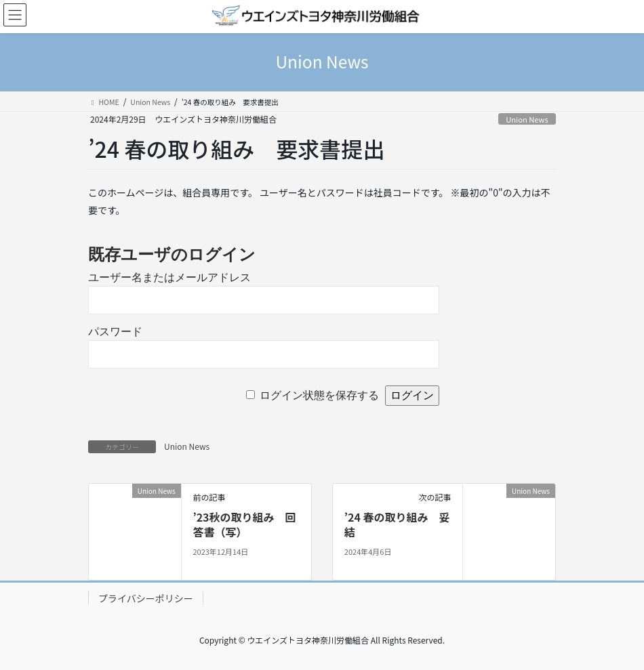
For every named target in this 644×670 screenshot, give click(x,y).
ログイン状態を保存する (319, 395)
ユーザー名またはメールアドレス (169, 277)
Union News (527, 119)
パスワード (115, 332)
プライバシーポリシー (146, 598)
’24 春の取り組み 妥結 (397, 524)
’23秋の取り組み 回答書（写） (244, 524)
